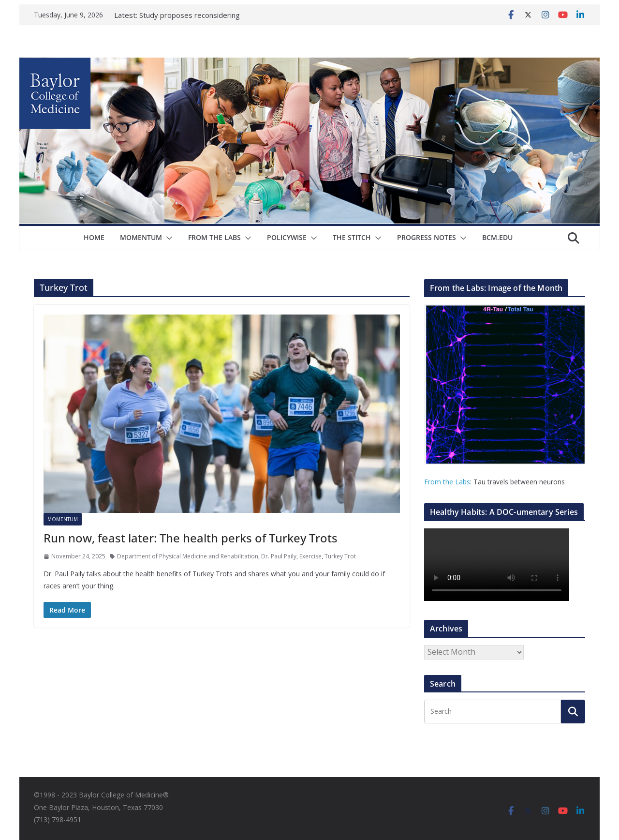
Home (94, 237)
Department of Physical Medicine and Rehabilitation (188, 556)
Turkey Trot (340, 556)
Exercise (310, 556)
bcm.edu (497, 237)
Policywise (287, 237)
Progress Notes (427, 237)
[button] (167, 238)
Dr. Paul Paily (279, 556)
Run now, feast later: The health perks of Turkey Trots (191, 538)
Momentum (141, 237)
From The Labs (214, 237)
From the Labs (447, 482)
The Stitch (352, 237)
